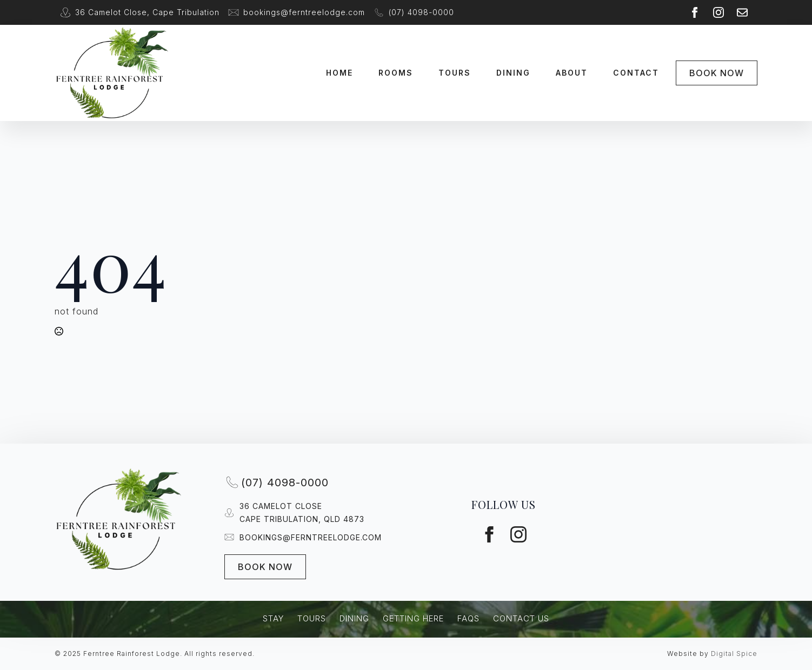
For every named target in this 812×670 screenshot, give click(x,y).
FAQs (468, 618)
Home (340, 73)
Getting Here (413, 618)
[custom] (742, 12)
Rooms (396, 73)
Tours (455, 73)
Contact (636, 73)
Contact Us (521, 618)
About (572, 73)
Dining (513, 73)
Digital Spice (734, 654)
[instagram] (718, 12)
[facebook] (695, 12)
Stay (273, 618)
